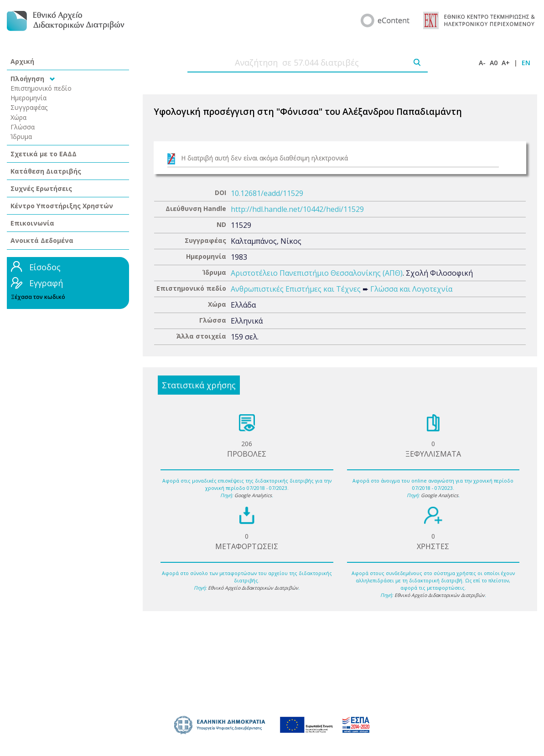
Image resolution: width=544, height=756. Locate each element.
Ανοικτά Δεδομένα (42, 240)
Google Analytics (253, 495)
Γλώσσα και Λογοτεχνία (411, 289)
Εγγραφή (46, 283)
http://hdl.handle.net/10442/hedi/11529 (297, 209)
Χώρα (18, 117)
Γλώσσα (23, 127)
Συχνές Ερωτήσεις (41, 188)
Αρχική (22, 61)
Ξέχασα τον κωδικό (38, 297)
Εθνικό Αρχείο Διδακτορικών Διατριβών (253, 588)
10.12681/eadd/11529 (267, 193)
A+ (506, 63)
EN (526, 63)
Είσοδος (45, 267)
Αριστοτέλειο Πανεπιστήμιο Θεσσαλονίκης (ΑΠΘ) (317, 273)
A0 (494, 63)
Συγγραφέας (29, 107)
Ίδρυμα (21, 136)
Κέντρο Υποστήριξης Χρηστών (62, 206)
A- (482, 63)
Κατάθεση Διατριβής (46, 171)
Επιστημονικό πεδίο (41, 88)
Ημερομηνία (28, 98)
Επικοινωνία (32, 223)
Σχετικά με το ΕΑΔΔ (44, 154)
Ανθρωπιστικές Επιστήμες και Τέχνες (296, 289)
